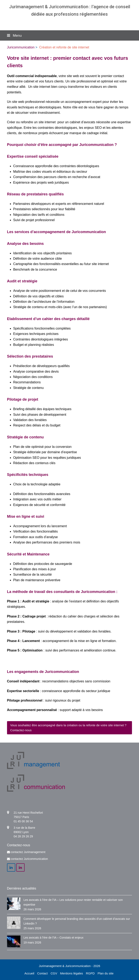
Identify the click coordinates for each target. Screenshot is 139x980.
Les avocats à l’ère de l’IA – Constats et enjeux (53, 938)
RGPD (90, 973)
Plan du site (106, 973)
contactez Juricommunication (29, 859)
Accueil (29, 973)
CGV (54, 973)
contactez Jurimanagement (28, 852)
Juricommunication (21, 47)
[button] (70, 35)
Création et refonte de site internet (64, 47)
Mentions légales (72, 973)
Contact (42, 973)
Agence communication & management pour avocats (69, 22)
